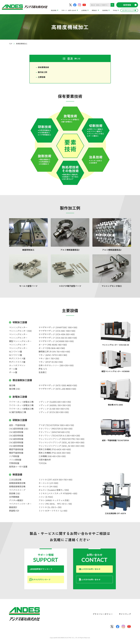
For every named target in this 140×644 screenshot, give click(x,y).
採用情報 (130, 5)
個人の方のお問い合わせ (97, 570)
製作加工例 (43, 72)
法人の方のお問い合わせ (97, 582)
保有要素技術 (44, 67)
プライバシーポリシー (103, 617)
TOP (11, 44)
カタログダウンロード (47, 582)
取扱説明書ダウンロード (48, 570)
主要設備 (42, 78)
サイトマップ (125, 617)
